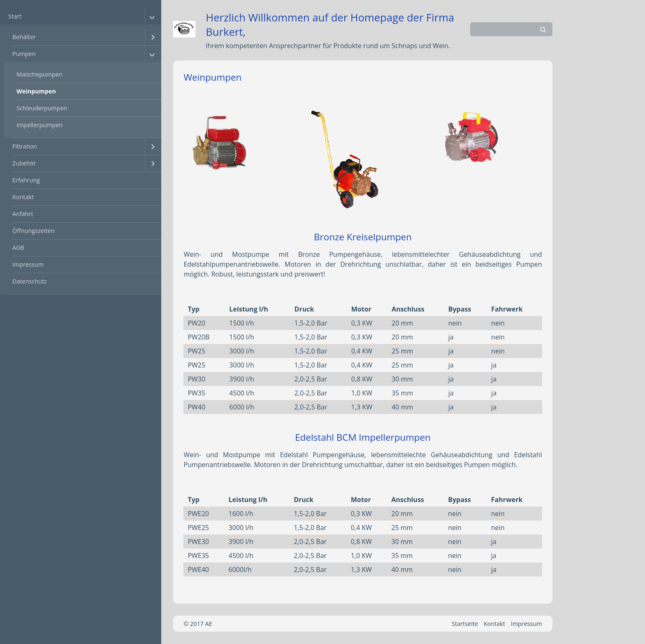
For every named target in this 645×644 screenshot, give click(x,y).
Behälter (24, 37)
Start (15, 16)
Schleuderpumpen (42, 108)
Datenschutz (30, 281)
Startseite (465, 624)
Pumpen (24, 54)
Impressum (28, 264)
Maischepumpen (39, 74)
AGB (18, 248)
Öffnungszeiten (34, 231)
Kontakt (23, 197)
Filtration (25, 146)
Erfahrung (26, 180)
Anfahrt (23, 214)
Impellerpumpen (39, 125)
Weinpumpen (36, 91)
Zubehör (24, 163)
